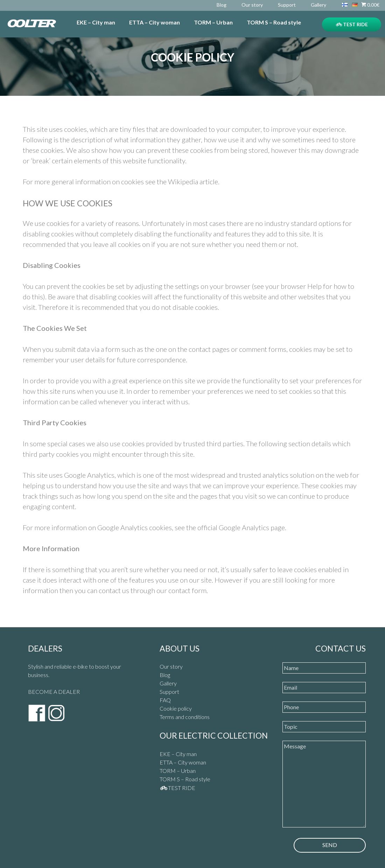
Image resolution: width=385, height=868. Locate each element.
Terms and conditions (185, 717)
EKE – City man (96, 22)
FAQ (165, 700)
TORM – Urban (213, 22)
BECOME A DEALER (54, 692)
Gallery (318, 5)
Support (287, 5)
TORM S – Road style (274, 22)
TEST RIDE (352, 24)
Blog (222, 5)
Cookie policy (176, 708)
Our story (252, 5)
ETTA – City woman (155, 22)
